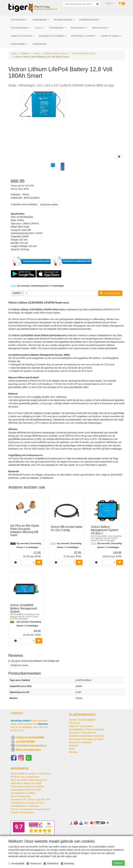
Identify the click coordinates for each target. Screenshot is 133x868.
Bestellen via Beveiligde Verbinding (87, 736)
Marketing (67, 863)
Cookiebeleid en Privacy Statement (87, 729)
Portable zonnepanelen (22, 812)
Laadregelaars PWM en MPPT (26, 790)
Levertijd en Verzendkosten (83, 733)
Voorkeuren (34, 863)
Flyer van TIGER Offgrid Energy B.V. (29, 780)
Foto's (72, 749)
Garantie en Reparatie (80, 742)
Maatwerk (74, 746)
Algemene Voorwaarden (81, 726)
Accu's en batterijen (21, 796)
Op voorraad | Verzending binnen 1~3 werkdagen (41, 286)
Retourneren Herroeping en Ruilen (86, 739)
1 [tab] (43, 173)
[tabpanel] (53, 165)
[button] (110, 3)
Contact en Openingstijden (82, 720)
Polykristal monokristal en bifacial (27, 787)
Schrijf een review (49, 205)
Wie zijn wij (75, 723)
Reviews (73, 752)
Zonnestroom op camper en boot (27, 803)
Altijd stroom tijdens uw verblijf (26, 783)
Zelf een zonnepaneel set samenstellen (31, 809)
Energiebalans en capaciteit (25, 806)
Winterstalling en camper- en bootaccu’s (31, 774)
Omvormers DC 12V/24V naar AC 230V (31, 799)
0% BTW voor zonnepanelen (25, 777)
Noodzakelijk (16, 863)
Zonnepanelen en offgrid (23, 793)
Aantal (16, 293)
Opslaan (118, 863)
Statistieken (51, 863)
